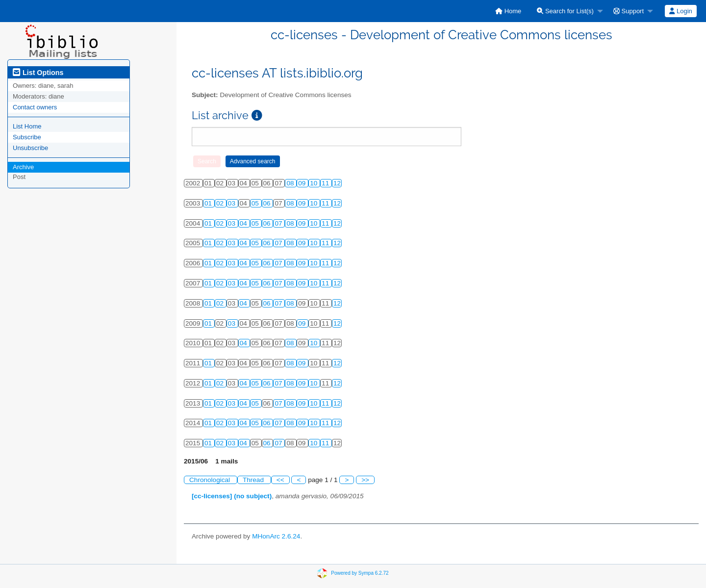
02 (221, 203)
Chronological (211, 480)
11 (326, 183)
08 (291, 183)
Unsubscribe (30, 148)
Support (629, 11)
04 (244, 223)
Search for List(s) (565, 11)
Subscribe (27, 137)
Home (508, 11)
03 (233, 203)
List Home (27, 126)
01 (209, 203)
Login (681, 11)
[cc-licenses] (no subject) (232, 496)
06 (268, 203)
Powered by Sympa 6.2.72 (360, 573)
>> (365, 480)
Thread (254, 480)
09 (303, 183)
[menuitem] (508, 11)
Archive (23, 167)
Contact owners (35, 107)
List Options (38, 73)
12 (337, 183)
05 (256, 203)
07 (279, 223)
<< (280, 480)
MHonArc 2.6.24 (276, 536)
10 (315, 183)
